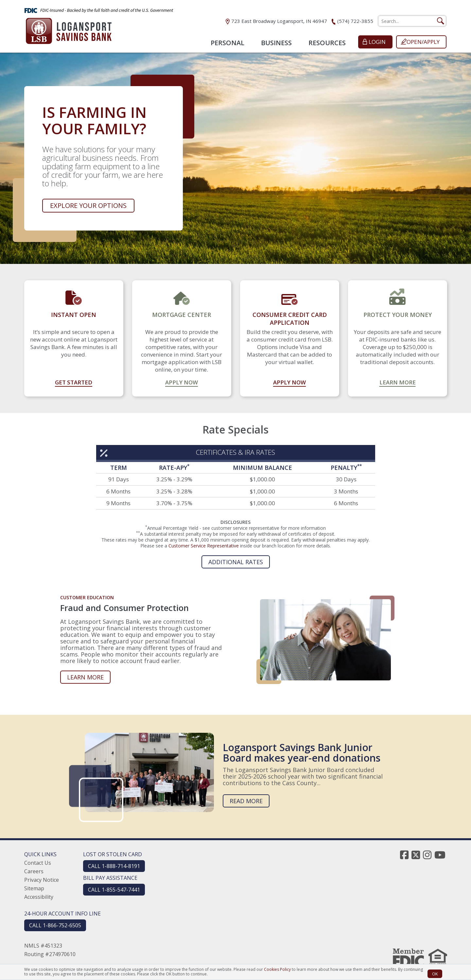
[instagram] (427, 855)
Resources (327, 43)
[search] (412, 21)
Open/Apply (423, 42)
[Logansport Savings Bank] (69, 29)
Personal (227, 43)
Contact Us (38, 863)
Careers (34, 871)
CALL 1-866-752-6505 (55, 925)
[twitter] (416, 855)
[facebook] (404, 855)
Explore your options (88, 205)
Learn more (85, 677)
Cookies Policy (277, 969)
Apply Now (182, 382)
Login (377, 42)
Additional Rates (236, 562)
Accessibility (39, 897)
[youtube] (440, 855)
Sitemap (34, 888)
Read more (246, 801)
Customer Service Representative (204, 546)
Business (276, 43)
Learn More (398, 382)
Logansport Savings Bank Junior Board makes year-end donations (302, 753)
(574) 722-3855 (355, 21)
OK (435, 974)
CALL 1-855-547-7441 (114, 890)
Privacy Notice (42, 880)
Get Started (74, 382)
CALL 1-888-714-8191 (114, 866)
